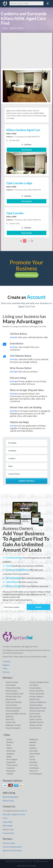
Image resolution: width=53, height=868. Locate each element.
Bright (9, 756)
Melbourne (34, 739)
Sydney (9, 739)
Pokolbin (10, 774)
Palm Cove (34, 771)
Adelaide (33, 742)
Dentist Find (34, 699)
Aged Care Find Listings (27, 866)
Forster (32, 759)
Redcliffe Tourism (36, 722)
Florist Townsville (36, 691)
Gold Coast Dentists (14, 702)
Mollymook (11, 771)
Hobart (9, 748)
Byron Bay (34, 751)
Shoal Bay (33, 762)
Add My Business (27, 275)
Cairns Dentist (11, 705)
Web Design (8, 826)
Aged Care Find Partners (12, 850)
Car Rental (34, 685)
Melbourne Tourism (13, 725)
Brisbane (10, 742)
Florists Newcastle (37, 694)
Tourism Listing (12, 682)
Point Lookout (12, 765)
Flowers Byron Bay (13, 688)
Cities (5, 668)
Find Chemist (11, 685)
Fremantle (10, 768)
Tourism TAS (10, 722)
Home (5, 28)
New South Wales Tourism (16, 714)
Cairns (32, 756)
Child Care (10, 716)
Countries (7, 661)
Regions (6, 665)
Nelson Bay (11, 751)
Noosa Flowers (12, 691)
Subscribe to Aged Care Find (14, 814)
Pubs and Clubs (35, 716)
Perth (9, 745)
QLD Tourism (35, 714)
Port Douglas (12, 759)
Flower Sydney (35, 688)
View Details (26, 150)
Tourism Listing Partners (39, 682)
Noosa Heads (35, 754)
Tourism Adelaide (12, 711)
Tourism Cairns (35, 728)
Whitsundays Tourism (38, 708)
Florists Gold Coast (13, 696)
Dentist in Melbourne (38, 702)
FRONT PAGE (8, 801)
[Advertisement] (27, 51)
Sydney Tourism (36, 719)
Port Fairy (33, 765)
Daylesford (11, 762)
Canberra (33, 748)
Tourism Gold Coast (37, 711)
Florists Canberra (36, 696)
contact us (23, 811)
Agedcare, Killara (16, 28)
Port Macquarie (36, 774)
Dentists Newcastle (13, 708)
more (30, 241)
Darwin (32, 745)
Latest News (8, 822)
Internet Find (11, 699)
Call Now (26, 145)
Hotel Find (10, 719)
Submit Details (26, 481)
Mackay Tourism (36, 725)
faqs (12, 829)
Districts (6, 672)
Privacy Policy (8, 833)
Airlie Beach (34, 768)
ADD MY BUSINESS (11, 797)
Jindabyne (10, 754)
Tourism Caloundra (13, 728)
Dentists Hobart (36, 705)
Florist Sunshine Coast (14, 694)
